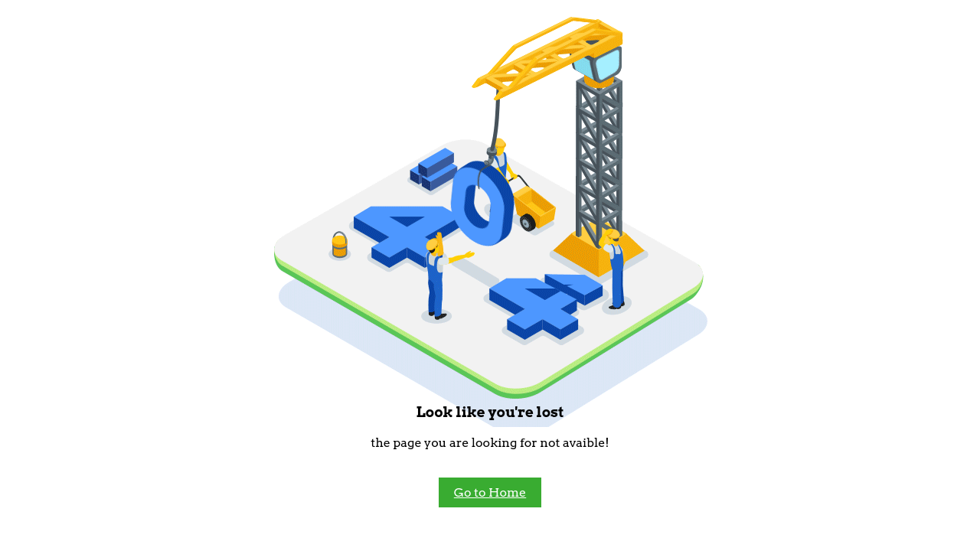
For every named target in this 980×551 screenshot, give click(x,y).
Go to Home (490, 492)
